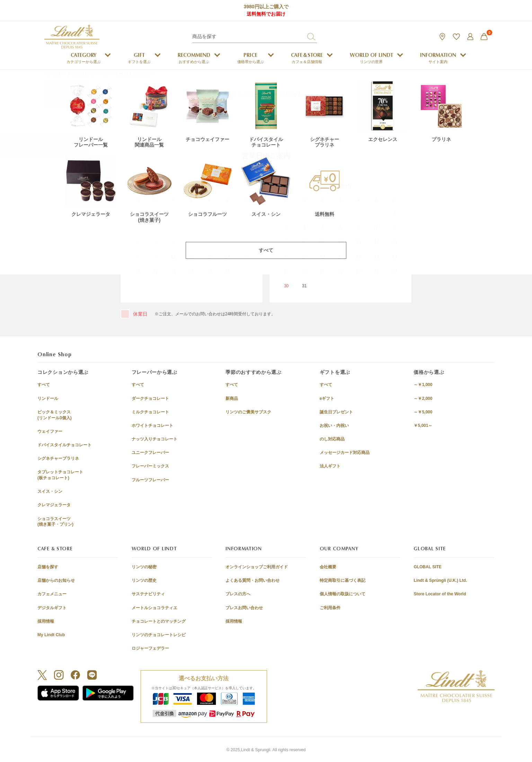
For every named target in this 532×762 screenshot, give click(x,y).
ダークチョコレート (150, 398)
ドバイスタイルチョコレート (64, 445)
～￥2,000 (423, 398)
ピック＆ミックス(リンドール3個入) (55, 415)
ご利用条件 (330, 608)
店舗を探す (48, 567)
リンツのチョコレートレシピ (159, 635)
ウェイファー (50, 431)
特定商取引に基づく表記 (343, 580)
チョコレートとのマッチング (159, 621)
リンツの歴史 (144, 580)
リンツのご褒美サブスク (248, 412)
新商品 (232, 398)
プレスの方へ (238, 594)
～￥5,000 (423, 412)
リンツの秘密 (144, 567)
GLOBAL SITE (427, 567)
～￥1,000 (423, 385)
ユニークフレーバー (150, 453)
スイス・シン (50, 491)
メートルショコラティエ (154, 608)
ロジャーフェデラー (150, 648)
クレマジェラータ (54, 505)
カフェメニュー (52, 594)
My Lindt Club (51, 635)
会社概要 (328, 567)
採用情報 (46, 621)
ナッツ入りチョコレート (154, 439)
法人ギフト (330, 466)
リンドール (48, 398)
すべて (44, 385)
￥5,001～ (423, 426)
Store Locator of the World (440, 594)
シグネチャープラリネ (58, 458)
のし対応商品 (332, 439)
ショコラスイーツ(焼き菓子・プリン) (55, 522)
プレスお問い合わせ (244, 608)
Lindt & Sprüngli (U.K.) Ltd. (440, 580)
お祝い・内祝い (334, 426)
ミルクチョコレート (150, 412)
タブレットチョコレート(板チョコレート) (60, 475)
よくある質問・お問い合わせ (252, 580)
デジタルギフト (52, 608)
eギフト (327, 398)
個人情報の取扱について (343, 594)
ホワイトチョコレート (152, 426)
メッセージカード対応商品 (345, 453)
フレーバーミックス (150, 466)
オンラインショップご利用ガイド (257, 567)
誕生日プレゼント (336, 412)
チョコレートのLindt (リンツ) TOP (78, 74)
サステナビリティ (148, 594)
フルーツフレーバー (150, 480)
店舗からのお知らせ (56, 580)
